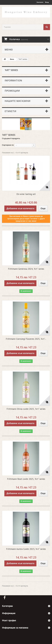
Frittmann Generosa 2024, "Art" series (26, 269)
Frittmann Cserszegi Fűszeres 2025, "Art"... (26, 339)
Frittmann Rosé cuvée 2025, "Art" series (26, 479)
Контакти (40, 2)
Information (13, 80)
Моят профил (9, 620)
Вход (47, 2)
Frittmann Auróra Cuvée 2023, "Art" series (26, 549)
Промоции (12, 91)
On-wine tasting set (26, 194)
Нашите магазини (17, 101)
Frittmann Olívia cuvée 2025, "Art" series (26, 409)
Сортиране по (8, 145)
